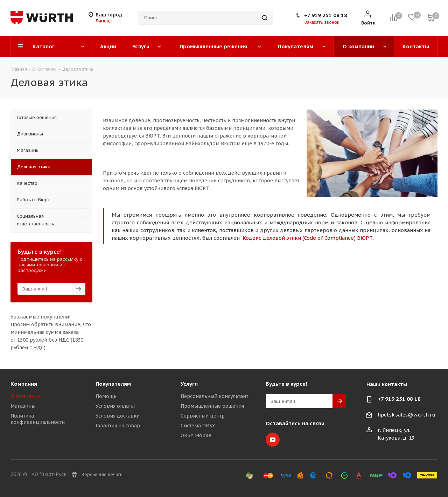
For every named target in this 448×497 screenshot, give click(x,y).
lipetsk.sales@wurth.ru (407, 415)
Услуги (189, 384)
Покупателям (113, 384)
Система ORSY (198, 426)
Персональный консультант (214, 396)
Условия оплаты (115, 406)
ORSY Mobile (196, 435)
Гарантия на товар (118, 426)
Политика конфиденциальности (38, 419)
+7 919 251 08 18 (326, 15)
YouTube (273, 440)
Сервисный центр (203, 416)
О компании (26, 396)
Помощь (106, 396)
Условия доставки (118, 416)
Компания (24, 384)
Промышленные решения (212, 406)
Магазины (23, 406)
